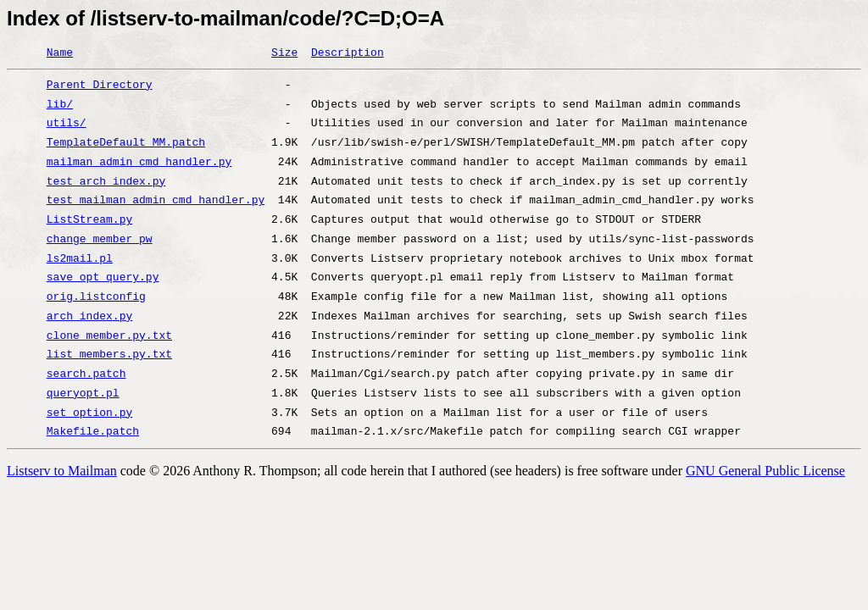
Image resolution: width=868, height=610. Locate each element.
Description (348, 53)
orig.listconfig (96, 297)
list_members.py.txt (109, 355)
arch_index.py (89, 317)
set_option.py (89, 413)
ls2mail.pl (80, 259)
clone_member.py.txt (109, 336)
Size (284, 53)
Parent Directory (100, 86)
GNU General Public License (765, 471)
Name (60, 53)
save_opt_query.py (103, 278)
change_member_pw (100, 240)
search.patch (86, 374)
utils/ (67, 124)
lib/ (60, 105)
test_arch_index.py (106, 182)
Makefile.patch (93, 432)
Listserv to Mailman (62, 471)
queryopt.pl (83, 394)
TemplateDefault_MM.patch (126, 143)
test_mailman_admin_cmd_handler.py (156, 201)
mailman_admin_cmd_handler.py (139, 163)
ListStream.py (89, 220)
